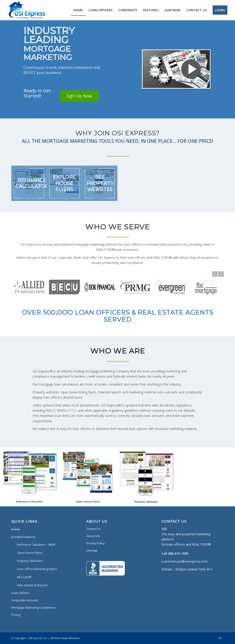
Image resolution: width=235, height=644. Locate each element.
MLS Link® (24, 577)
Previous (215, 274)
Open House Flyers (30, 553)
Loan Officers (20, 593)
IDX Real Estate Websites (65, 638)
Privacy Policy (95, 543)
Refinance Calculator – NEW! (36, 545)
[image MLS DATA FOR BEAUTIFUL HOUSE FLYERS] (88, 477)
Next (221, 274)
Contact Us (94, 529)
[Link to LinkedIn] (220, 638)
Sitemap (92, 550)
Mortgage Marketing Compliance (33, 607)
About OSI (93, 536)
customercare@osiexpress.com (184, 561)
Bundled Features (23, 537)
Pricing (16, 615)
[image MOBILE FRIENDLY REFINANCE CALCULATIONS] (29, 477)
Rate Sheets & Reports (32, 585)
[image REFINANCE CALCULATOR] (29, 183)
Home (16, 529)
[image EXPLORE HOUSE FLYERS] (64, 183)
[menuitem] (78, 10)
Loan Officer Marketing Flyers (37, 569)
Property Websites (30, 561)
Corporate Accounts (25, 600)
